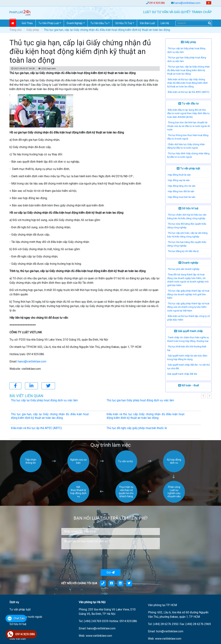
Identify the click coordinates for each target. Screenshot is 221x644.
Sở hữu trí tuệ (188, 208)
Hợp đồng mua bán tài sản (182, 197)
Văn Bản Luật (147, 23)
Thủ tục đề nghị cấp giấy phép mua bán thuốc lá (137, 428)
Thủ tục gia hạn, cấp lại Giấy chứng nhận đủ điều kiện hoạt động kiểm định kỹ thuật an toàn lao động (188, 70)
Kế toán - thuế (188, 385)
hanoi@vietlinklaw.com (187, 3)
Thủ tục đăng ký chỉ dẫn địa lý (183, 251)
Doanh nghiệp (188, 263)
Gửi (111, 572)
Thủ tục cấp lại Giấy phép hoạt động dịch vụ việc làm (44, 400)
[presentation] (89, 559)
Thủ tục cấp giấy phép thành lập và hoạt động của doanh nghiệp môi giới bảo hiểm (188, 294)
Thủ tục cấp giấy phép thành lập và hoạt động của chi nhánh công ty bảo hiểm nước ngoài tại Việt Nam (188, 307)
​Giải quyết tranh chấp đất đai (182, 374)
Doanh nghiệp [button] (75, 23)
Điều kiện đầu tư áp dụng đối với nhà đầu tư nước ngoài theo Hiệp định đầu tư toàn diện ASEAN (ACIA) (188, 113)
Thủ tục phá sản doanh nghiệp (184, 269)
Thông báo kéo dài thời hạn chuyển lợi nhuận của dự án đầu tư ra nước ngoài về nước (188, 126)
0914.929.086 (157, 3)
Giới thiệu (27, 23)
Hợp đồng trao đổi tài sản (181, 191)
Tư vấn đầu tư (188, 104)
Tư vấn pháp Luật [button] (49, 23)
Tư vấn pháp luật (188, 168)
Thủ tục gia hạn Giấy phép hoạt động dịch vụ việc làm (140, 400)
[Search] (194, 23)
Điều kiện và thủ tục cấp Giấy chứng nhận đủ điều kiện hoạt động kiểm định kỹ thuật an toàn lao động (187, 83)
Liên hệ (165, 23)
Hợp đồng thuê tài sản (179, 175)
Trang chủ (16, 30)
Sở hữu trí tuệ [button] (124, 23)
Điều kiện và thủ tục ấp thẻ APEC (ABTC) (189, 92)
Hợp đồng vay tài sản (179, 180)
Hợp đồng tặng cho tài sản (182, 186)
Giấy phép (33, 30)
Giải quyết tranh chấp (188, 331)
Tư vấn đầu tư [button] (99, 23)
